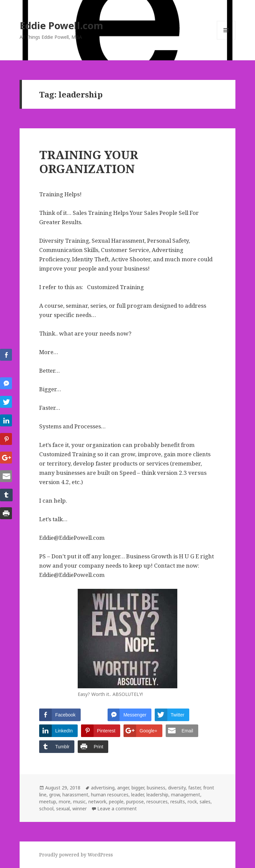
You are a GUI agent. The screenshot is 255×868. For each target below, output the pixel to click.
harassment (75, 795)
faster (194, 788)
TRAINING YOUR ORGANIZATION (89, 162)
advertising (103, 788)
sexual (63, 808)
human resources (110, 795)
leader (137, 795)
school (46, 808)
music (79, 802)
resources (157, 802)
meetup (48, 802)
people (116, 802)
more (65, 802)
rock (192, 802)
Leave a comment (117, 808)
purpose (135, 802)
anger (123, 788)
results (178, 802)
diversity (177, 788)
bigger (138, 788)
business (156, 788)
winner (80, 808)
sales (205, 802)
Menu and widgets (226, 39)
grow (54, 795)
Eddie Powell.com (61, 25)
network (97, 802)
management (186, 795)
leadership (157, 795)
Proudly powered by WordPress (76, 855)
